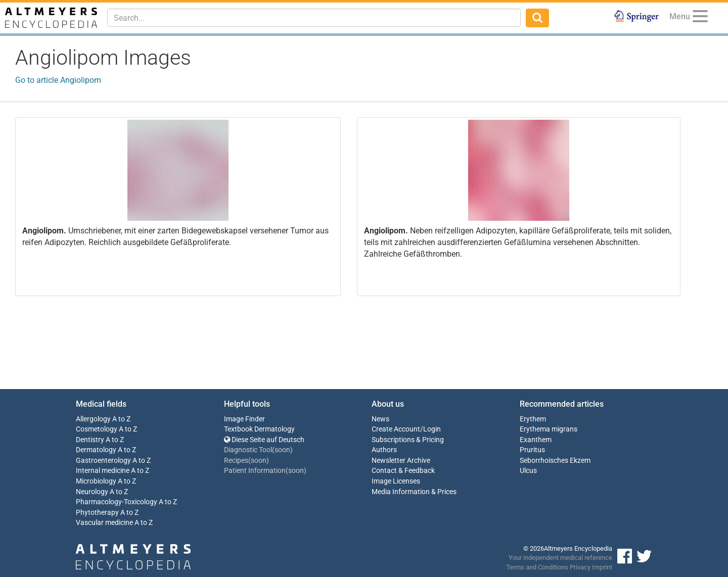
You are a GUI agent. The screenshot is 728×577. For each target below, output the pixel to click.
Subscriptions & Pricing (408, 440)
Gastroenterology (103, 461)
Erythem (533, 419)
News (380, 419)
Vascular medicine (104, 523)
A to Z (121, 419)
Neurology (92, 492)
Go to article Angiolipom (58, 80)
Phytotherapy (97, 513)
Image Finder (244, 419)
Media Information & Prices (414, 492)
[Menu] (700, 18)
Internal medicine (103, 471)
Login (432, 429)
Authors (384, 450)
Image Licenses (396, 481)
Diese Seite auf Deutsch (264, 440)
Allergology (93, 419)
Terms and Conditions (537, 567)
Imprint (602, 567)
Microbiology (96, 481)
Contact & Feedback (403, 471)
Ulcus (528, 471)
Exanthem (536, 440)
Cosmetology (97, 429)
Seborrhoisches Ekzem (555, 461)
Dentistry (90, 440)
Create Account (396, 429)
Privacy (580, 567)
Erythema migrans (549, 429)
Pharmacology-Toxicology (117, 502)
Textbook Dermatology (259, 429)
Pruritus (532, 450)
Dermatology (96, 450)
